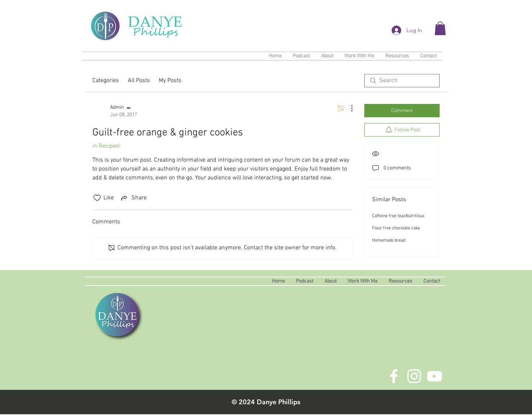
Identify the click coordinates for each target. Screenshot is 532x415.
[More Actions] (348, 108)
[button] (440, 28)
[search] (402, 81)
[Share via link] (133, 198)
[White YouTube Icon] (434, 376)
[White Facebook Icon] (394, 376)
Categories (106, 81)
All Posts (139, 81)
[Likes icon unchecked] (97, 198)
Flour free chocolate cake (396, 228)
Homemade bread (389, 240)
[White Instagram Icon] (414, 376)
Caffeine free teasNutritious (398, 216)
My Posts (170, 81)
